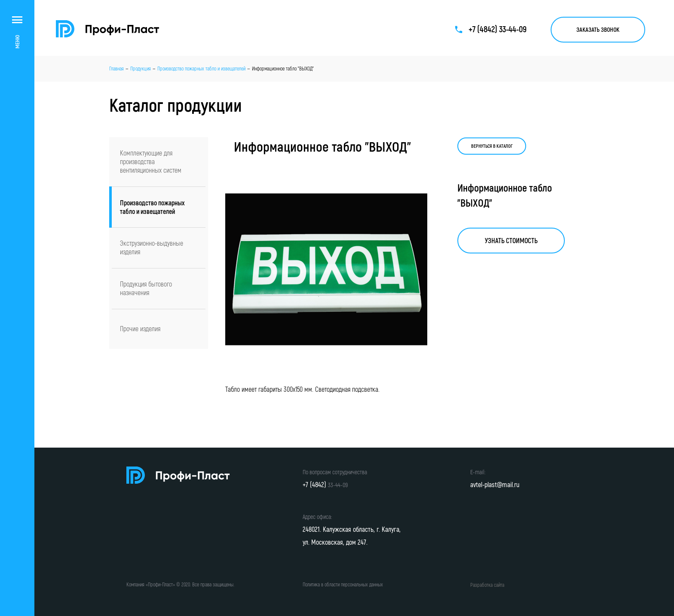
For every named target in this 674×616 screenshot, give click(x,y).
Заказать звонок (598, 30)
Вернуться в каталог (492, 146)
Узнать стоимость (511, 241)
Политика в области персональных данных (343, 584)
